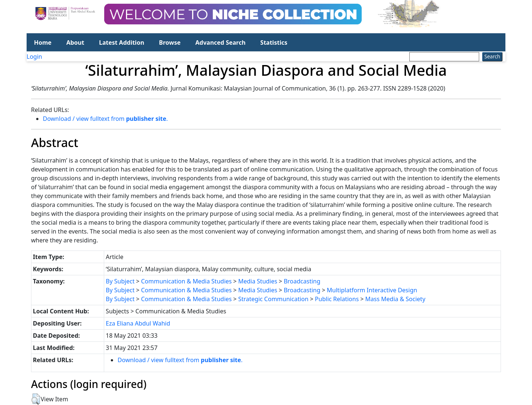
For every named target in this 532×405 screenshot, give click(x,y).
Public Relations (337, 299)
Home (43, 42)
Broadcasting (302, 281)
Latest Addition (122, 42)
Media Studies (258, 281)
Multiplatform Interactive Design (372, 290)
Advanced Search (221, 42)
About (75, 42)
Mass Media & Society (395, 299)
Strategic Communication (273, 299)
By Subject (120, 281)
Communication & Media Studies (187, 281)
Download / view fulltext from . (105, 119)
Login (34, 57)
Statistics (274, 42)
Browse (170, 42)
